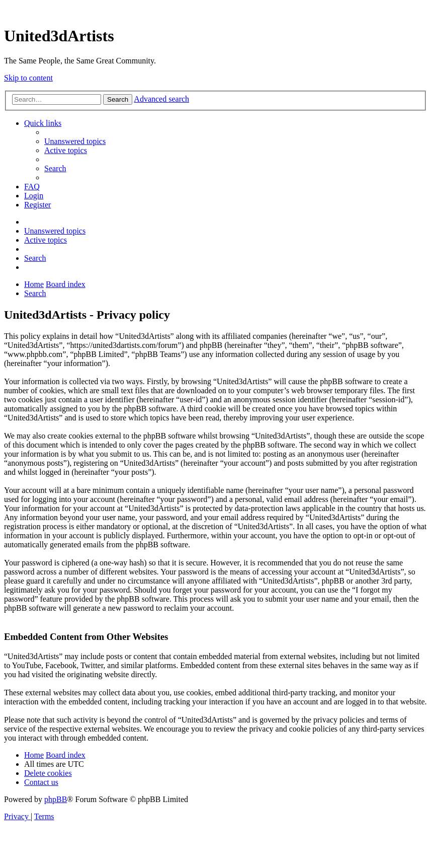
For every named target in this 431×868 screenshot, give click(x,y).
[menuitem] (75, 141)
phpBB (56, 799)
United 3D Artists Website (215, 10)
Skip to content (28, 78)
